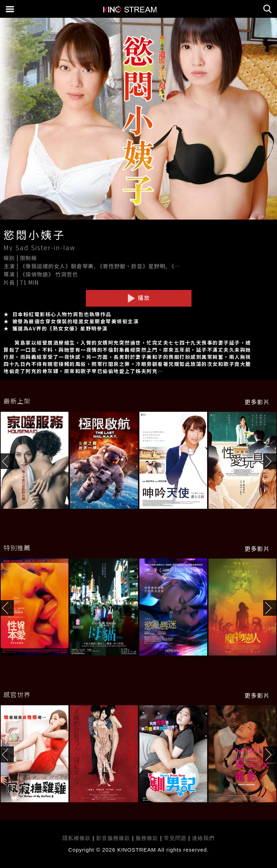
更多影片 (257, 402)
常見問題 (175, 838)
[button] (270, 461)
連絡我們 (203, 838)
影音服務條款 (113, 838)
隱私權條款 (77, 838)
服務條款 (148, 838)
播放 (139, 298)
